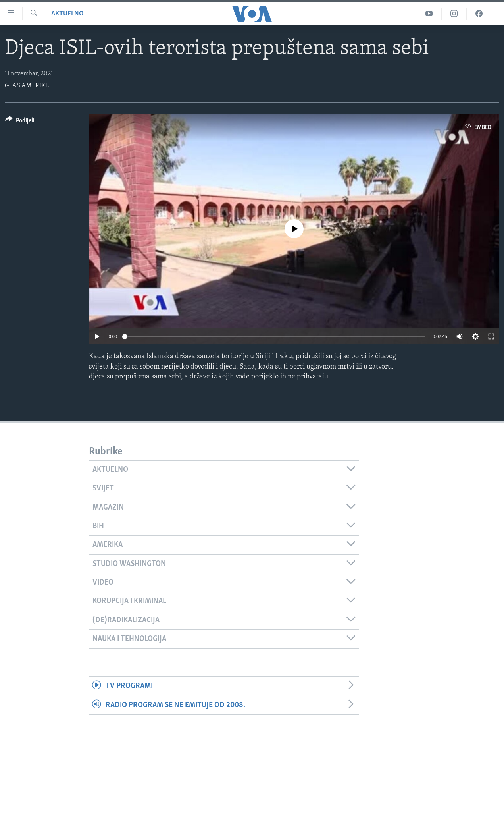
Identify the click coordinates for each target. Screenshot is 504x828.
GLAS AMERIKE (27, 86)
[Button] (20, 122)
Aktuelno (67, 14)
